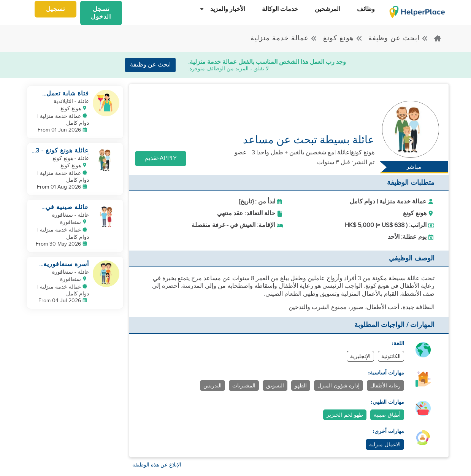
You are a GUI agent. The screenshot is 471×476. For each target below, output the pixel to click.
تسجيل (56, 9)
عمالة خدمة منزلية (284, 38)
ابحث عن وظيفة (398, 38)
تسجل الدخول (101, 13)
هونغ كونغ (343, 38)
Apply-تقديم (161, 158)
